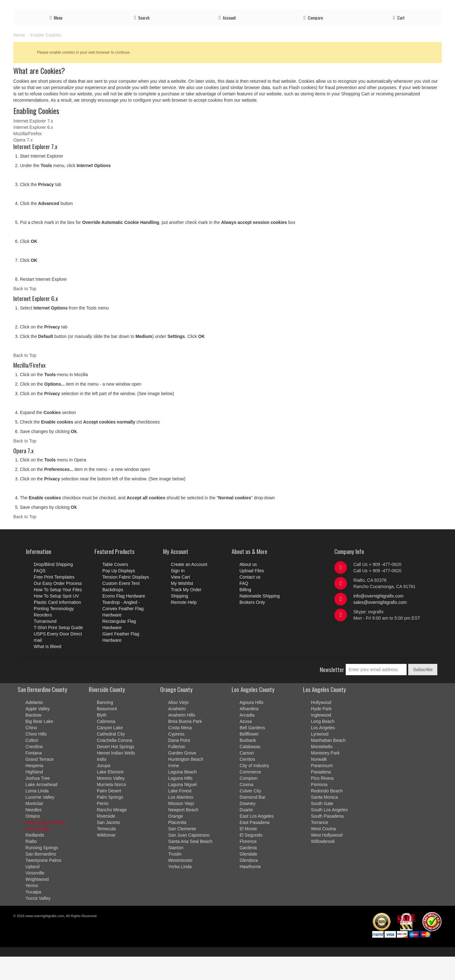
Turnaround (45, 645)
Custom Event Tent (121, 607)
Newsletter (332, 693)
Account (296, 7)
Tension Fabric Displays (126, 600)
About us (248, 588)
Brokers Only (252, 626)
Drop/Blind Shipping (53, 588)
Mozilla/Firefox (27, 157)
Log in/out (318, 7)
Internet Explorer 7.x (33, 144)
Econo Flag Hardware (124, 619)
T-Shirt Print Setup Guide (58, 651)
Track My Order (347, 7)
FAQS (40, 594)
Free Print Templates (54, 600)
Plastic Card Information (57, 626)
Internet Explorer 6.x (33, 151)
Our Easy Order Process (58, 607)
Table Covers (115, 588)
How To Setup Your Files (58, 613)
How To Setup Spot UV (56, 619)
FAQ (419, 7)
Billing (434, 7)
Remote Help (184, 626)
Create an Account (189, 588)
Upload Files (271, 7)
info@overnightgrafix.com (378, 619)
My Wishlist (182, 607)
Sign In (178, 594)
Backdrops (113, 613)
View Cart (180, 600)
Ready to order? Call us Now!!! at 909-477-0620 (69, 6)
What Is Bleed (48, 670)
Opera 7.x (23, 163)
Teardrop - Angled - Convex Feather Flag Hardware (123, 632)
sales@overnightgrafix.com (380, 626)
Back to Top (25, 312)
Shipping (376, 7)
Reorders (43, 638)
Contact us (400, 7)
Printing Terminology (54, 632)
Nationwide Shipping (260, 619)
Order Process (240, 7)
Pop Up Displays (119, 594)
